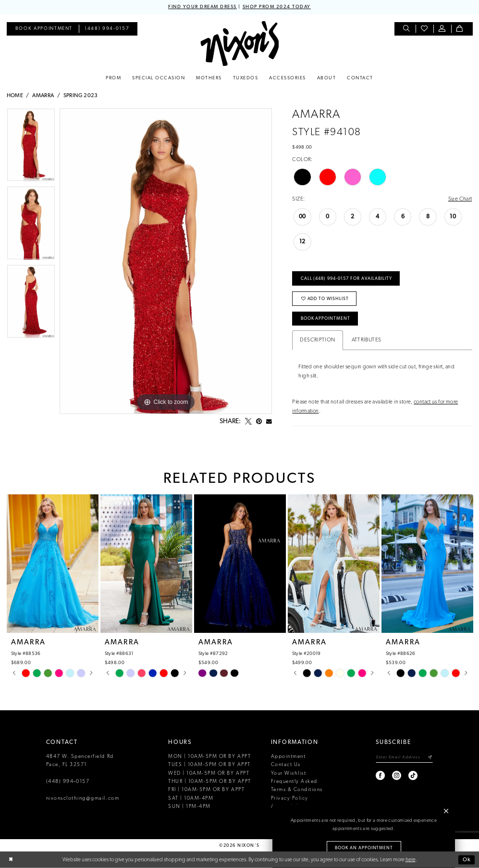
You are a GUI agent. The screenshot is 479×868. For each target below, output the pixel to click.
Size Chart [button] (460, 199)
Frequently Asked (294, 782)
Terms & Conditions (297, 790)
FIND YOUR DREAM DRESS (203, 7)
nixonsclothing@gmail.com (83, 799)
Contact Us (286, 765)
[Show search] (407, 29)
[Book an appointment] (44, 29)
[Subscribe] (430, 758)
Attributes (367, 340)
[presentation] (53, 564)
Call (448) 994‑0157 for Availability (346, 279)
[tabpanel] (31, 147)
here (411, 859)
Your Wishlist (289, 774)
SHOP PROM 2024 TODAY (277, 7)
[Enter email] (404, 758)
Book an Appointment (364, 848)
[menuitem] (44, 29)
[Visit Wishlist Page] (424, 29)
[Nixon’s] (239, 44)
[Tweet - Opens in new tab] (248, 422)
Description (317, 340)
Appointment (289, 757)
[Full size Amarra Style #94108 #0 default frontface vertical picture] (166, 261)
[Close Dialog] (11, 860)
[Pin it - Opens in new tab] (259, 422)
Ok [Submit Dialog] (467, 859)
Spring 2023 (81, 96)
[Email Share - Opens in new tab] (269, 422)
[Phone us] (107, 29)
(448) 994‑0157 (68, 782)
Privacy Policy (290, 799)
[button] (442, 29)
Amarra (43, 96)
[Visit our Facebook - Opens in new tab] (381, 775)
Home (15, 96)
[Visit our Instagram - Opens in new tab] (397, 775)
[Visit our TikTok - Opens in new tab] (413, 775)
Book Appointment (326, 319)
